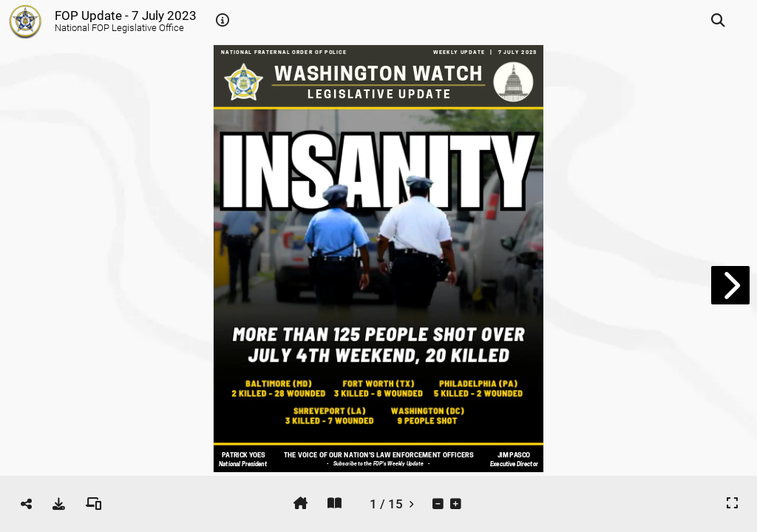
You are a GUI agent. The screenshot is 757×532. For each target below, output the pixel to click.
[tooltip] (223, 21)
